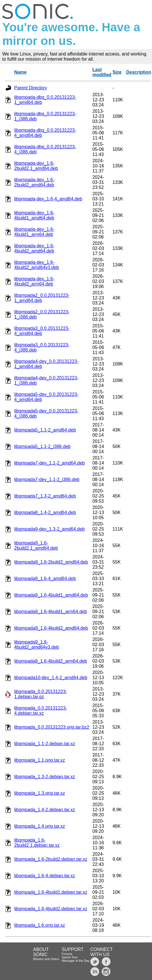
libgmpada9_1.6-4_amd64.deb (45, 579)
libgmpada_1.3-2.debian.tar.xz (45, 777)
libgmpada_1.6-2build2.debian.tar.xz (51, 859)
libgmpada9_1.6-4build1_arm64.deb (51, 612)
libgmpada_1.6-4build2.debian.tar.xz (51, 909)
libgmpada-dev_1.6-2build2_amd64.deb (34, 182)
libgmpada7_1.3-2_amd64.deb (45, 496)
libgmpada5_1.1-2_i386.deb (42, 446)
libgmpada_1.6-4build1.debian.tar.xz (51, 892)
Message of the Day (76, 961)
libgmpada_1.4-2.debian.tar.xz (45, 810)
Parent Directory (31, 88)
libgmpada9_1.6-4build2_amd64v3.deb (37, 645)
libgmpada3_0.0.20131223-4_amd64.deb (42, 331)
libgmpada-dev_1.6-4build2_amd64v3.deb (37, 265)
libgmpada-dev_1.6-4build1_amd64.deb (34, 215)
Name (20, 72)
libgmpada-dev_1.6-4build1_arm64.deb (34, 232)
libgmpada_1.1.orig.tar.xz (40, 760)
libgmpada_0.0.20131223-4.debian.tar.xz (41, 711)
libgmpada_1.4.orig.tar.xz (40, 826)
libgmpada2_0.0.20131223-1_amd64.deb (42, 298)
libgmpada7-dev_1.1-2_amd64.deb (49, 463)
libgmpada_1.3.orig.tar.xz (40, 793)
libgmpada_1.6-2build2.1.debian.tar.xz (37, 843)
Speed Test (69, 957)
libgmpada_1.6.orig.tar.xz (40, 925)
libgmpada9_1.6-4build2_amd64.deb (51, 628)
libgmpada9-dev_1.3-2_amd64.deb (49, 529)
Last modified (102, 72)
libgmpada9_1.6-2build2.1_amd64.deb (36, 546)
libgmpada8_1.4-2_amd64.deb (45, 512)
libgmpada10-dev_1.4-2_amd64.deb (51, 678)
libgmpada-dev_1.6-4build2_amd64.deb (34, 248)
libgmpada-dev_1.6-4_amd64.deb (48, 199)
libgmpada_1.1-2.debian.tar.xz (45, 744)
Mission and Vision (46, 959)
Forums (67, 954)
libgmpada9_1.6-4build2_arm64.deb (51, 661)
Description (139, 72)
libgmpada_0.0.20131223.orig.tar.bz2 (52, 727)
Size (117, 72)
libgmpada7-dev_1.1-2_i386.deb (47, 479)
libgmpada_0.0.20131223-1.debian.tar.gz (41, 694)
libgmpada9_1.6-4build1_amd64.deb (51, 595)
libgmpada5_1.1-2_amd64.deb (45, 430)
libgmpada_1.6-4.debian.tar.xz (45, 876)
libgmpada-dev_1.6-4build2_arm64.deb (34, 281)
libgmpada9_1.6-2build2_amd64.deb (51, 562)
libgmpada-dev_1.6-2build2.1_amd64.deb (36, 166)
